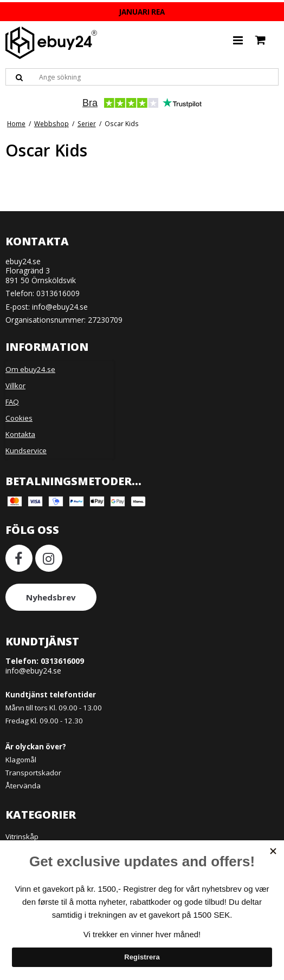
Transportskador (33, 773)
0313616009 (58, 293)
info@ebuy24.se (60, 307)
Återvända (23, 786)
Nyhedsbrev (51, 597)
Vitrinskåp (22, 837)
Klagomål (21, 760)
